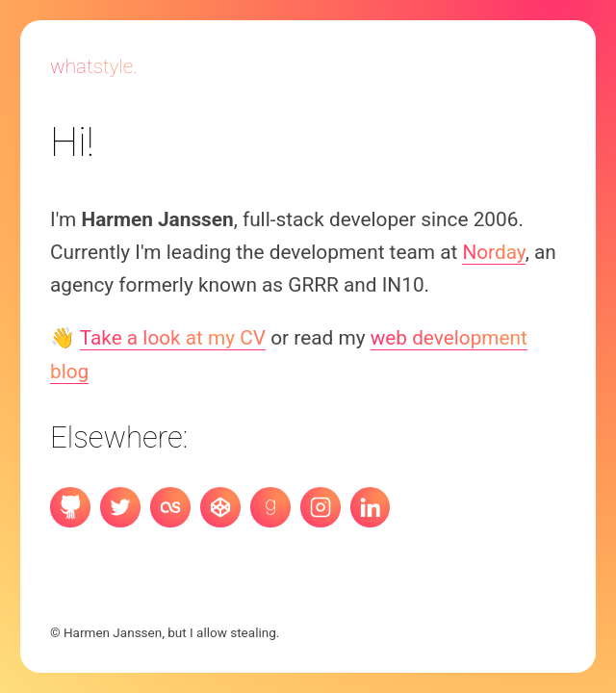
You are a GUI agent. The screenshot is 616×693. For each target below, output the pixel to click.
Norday (493, 252)
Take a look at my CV (173, 338)
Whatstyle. (94, 66)
